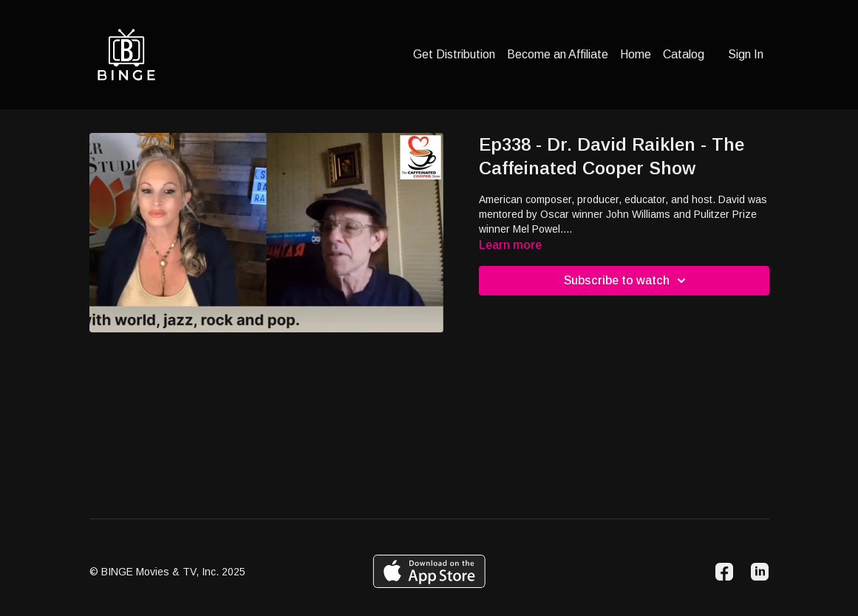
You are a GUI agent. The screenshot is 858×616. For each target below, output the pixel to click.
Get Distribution (454, 54)
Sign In (746, 54)
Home (636, 54)
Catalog (684, 54)
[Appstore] (429, 571)
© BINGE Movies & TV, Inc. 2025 (167, 572)
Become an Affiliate (558, 54)
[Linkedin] (760, 572)
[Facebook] (724, 572)
